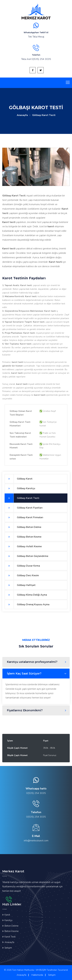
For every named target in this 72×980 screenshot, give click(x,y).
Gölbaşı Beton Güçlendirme (26, 556)
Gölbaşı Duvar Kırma (22, 566)
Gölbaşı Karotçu (20, 488)
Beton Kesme (12, 931)
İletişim (8, 948)
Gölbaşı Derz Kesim (22, 575)
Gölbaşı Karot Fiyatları (24, 508)
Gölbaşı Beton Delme (23, 527)
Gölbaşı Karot (19, 479)
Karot (7, 915)
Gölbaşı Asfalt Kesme (23, 546)
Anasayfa (22, 115)
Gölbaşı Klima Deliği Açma (26, 595)
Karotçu (8, 920)
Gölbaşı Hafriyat (20, 585)
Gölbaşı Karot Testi (22, 498)
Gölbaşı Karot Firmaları (24, 517)
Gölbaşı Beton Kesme (23, 537)
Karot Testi (10, 937)
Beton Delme (12, 926)
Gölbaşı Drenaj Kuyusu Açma (27, 604)
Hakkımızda (37, 975)
